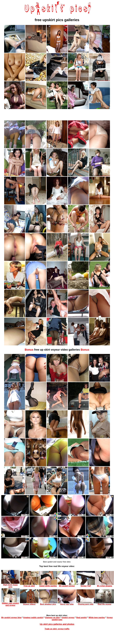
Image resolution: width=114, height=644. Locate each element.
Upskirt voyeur (68, 617)
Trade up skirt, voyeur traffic (57, 629)
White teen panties (97, 617)
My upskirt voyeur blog (11, 617)
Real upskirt (82, 617)
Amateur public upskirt (33, 617)
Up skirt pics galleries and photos (57, 624)
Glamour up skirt (52, 617)
